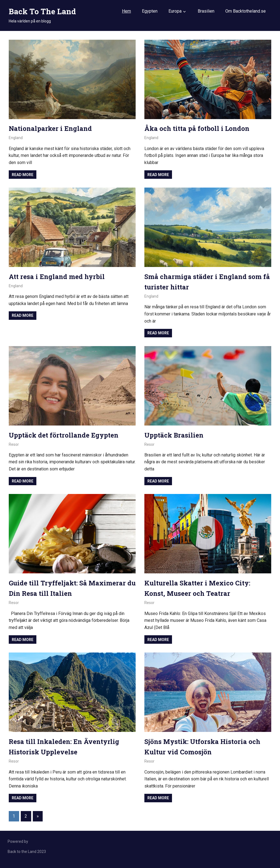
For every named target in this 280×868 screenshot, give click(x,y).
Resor (14, 444)
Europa (175, 11)
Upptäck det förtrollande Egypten (64, 435)
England (16, 138)
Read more (23, 175)
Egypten (150, 11)
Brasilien (206, 11)
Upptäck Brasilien (174, 435)
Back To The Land (42, 11)
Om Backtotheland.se (246, 11)
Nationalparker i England (51, 128)
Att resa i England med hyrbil (57, 277)
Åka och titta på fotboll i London (197, 128)
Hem (126, 11)
